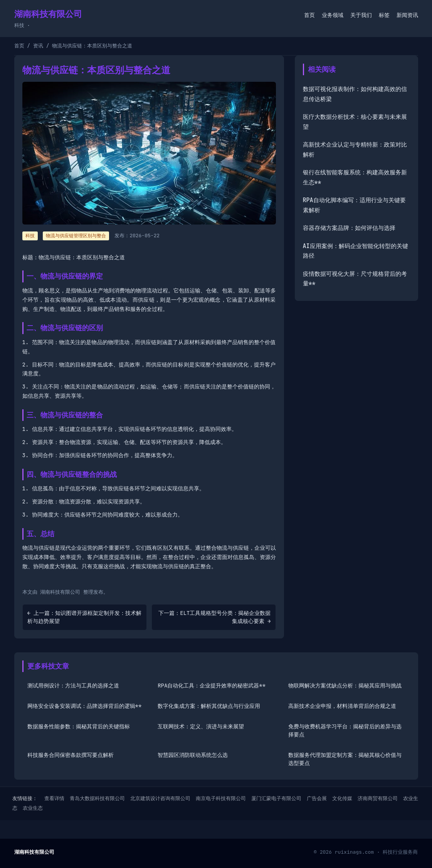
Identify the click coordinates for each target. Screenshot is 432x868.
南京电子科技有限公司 (221, 798)
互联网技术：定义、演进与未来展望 (201, 726)
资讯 (38, 46)
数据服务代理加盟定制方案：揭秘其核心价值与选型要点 (345, 759)
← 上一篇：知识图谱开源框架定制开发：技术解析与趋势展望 (85, 617)
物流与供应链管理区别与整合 (76, 236)
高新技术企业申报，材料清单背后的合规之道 (342, 706)
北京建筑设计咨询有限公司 (160, 798)
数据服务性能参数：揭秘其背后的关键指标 (79, 726)
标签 (384, 15)
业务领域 (333, 15)
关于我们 (361, 15)
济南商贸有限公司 (378, 798)
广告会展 (317, 798)
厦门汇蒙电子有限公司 (276, 798)
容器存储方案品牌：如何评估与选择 (349, 228)
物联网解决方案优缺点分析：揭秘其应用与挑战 (345, 686)
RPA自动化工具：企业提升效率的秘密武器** (212, 686)
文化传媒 (342, 798)
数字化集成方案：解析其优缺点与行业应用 (209, 706)
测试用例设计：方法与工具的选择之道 (73, 686)
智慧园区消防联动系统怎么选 (193, 755)
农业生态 (33, 808)
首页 (309, 15)
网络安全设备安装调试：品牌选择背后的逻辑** (85, 706)
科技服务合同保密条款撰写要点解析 (71, 755)
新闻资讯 (407, 15)
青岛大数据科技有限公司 (97, 798)
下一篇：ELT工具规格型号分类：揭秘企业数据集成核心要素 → (214, 617)
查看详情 (54, 798)
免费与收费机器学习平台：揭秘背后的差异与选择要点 (345, 730)
